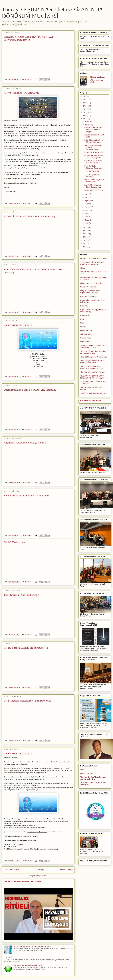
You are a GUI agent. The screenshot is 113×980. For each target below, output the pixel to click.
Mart (87, 217)
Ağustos (88, 201)
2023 (85, 106)
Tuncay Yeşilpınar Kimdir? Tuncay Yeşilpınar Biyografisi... (33, 946)
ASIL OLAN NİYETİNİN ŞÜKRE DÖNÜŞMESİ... (23, 881)
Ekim (87, 194)
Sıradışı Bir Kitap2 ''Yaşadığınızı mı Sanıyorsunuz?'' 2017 (93, 346)
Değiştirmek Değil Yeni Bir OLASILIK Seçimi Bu (30, 390)
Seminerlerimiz (86, 342)
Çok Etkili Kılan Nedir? (88, 296)
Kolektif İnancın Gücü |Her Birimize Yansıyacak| (29, 216)
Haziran (88, 207)
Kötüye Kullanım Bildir (91, 400)
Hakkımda (84, 306)
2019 (85, 119)
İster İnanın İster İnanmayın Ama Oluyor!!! (28, 965)
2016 (85, 234)
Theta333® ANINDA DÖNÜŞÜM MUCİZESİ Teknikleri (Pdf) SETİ (92, 377)
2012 (85, 247)
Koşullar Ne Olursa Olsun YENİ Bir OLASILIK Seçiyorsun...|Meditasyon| (29, 38)
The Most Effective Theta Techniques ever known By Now (94, 352)
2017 (85, 231)
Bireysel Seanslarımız (88, 287)
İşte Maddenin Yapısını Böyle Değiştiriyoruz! (27, 701)
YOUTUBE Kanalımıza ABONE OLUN (94, 393)
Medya (83, 327)
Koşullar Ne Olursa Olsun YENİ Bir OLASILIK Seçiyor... (94, 130)
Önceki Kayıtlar (67, 870)
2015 (85, 237)
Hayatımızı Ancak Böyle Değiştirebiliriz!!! (26, 443)
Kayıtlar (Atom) (41, 876)
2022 (85, 109)
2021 (85, 112)
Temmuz (88, 204)
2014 (85, 240)
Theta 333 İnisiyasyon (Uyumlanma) (93, 357)
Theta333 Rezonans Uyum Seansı (93, 372)
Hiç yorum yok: (27, 80)
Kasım (87, 125)
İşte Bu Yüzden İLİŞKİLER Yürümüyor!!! (26, 648)
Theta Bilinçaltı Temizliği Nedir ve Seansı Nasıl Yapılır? (92, 362)
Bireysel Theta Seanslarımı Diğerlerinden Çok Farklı (90, 292)
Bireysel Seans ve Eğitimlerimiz (92, 283)
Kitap (82, 323)
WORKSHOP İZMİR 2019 (18, 325)
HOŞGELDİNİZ (86, 315)
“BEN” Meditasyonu (15, 542)
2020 (85, 116)
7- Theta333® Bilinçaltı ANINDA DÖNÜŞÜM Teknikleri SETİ (92, 263)
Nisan (87, 214)
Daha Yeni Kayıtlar (11, 870)
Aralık (87, 122)
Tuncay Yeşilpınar (98, 77)
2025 (85, 99)
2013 (85, 243)
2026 (85, 96)
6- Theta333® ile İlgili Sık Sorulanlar (93, 258)
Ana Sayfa (40, 870)
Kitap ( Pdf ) (8, 958)
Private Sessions (86, 330)
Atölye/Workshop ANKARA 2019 (22, 93)
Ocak (87, 223)
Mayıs (87, 210)
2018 (85, 227)
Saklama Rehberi (87, 334)
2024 (85, 103)
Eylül (87, 197)
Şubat (87, 220)
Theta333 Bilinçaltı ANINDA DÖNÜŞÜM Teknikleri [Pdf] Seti (92, 367)
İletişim (83, 319)
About (82, 268)
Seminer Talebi (86, 338)
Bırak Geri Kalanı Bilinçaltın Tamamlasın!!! (27, 495)
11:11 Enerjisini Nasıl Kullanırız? (21, 595)
